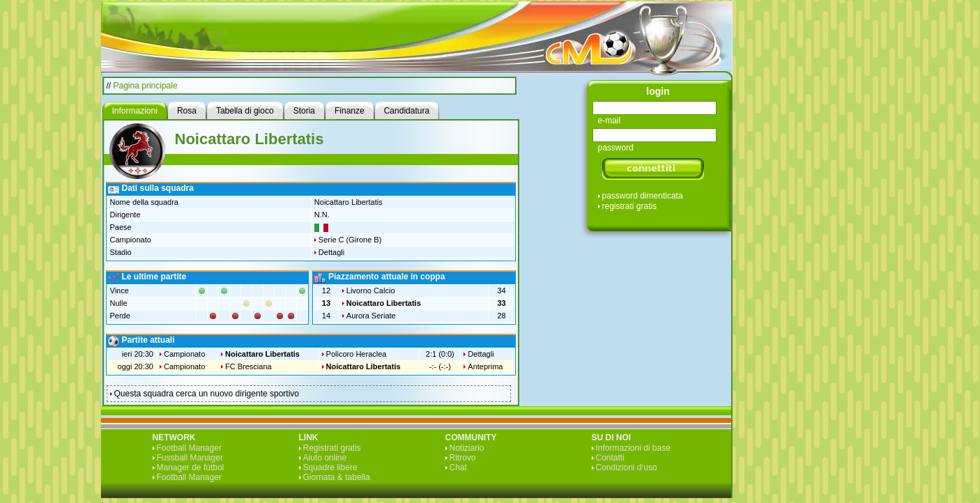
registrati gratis (630, 206)
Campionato (184, 354)
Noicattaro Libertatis (384, 303)
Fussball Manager (190, 458)
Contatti (610, 458)
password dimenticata (643, 196)
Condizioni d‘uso (627, 467)
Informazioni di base (633, 448)
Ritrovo (463, 458)
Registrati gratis (332, 448)
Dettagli (331, 252)
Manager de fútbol (191, 467)
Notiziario (467, 448)
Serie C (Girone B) (350, 240)
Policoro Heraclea (357, 354)
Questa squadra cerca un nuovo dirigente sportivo (207, 394)
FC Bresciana (248, 366)
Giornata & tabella (337, 477)
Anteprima (485, 366)
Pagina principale (146, 86)
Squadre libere (330, 467)
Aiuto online (325, 458)
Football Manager (189, 448)
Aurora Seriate (371, 316)
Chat (458, 467)
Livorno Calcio (371, 291)
